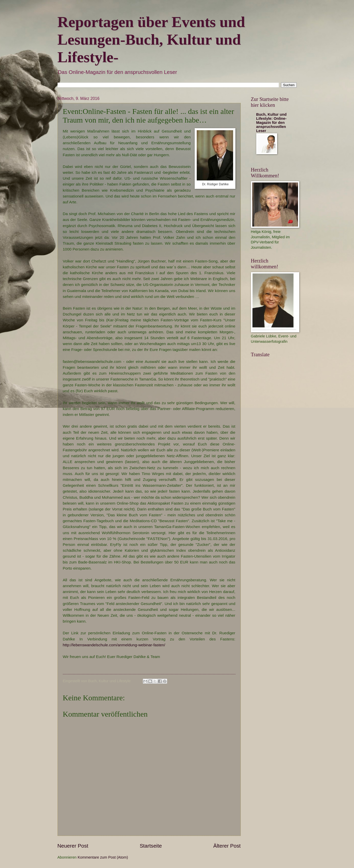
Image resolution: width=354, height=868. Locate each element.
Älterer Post (227, 846)
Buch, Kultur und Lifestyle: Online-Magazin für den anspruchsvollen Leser (271, 123)
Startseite (151, 846)
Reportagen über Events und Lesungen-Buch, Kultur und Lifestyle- (151, 40)
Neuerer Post (73, 846)
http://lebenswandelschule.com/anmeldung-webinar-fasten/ (115, 645)
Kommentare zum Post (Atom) (103, 857)
